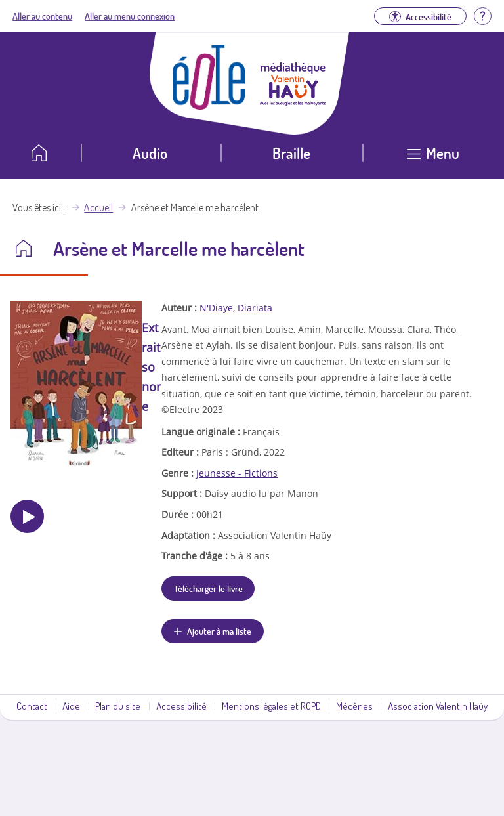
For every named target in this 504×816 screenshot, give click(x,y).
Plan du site (118, 706)
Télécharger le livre (208, 588)
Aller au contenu (42, 16)
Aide (71, 706)
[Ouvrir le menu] (433, 158)
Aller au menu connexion (130, 16)
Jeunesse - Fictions (237, 473)
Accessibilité (181, 706)
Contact (32, 706)
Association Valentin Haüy (438, 706)
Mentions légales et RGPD (271, 706)
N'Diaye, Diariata (236, 308)
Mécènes (354, 706)
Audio (150, 153)
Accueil (98, 207)
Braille (291, 153)
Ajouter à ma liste (219, 631)
